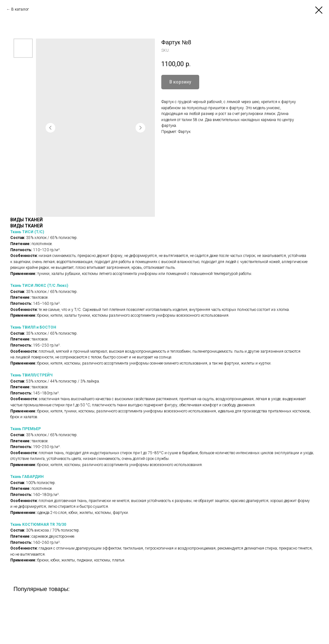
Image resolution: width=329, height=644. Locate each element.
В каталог (20, 9)
